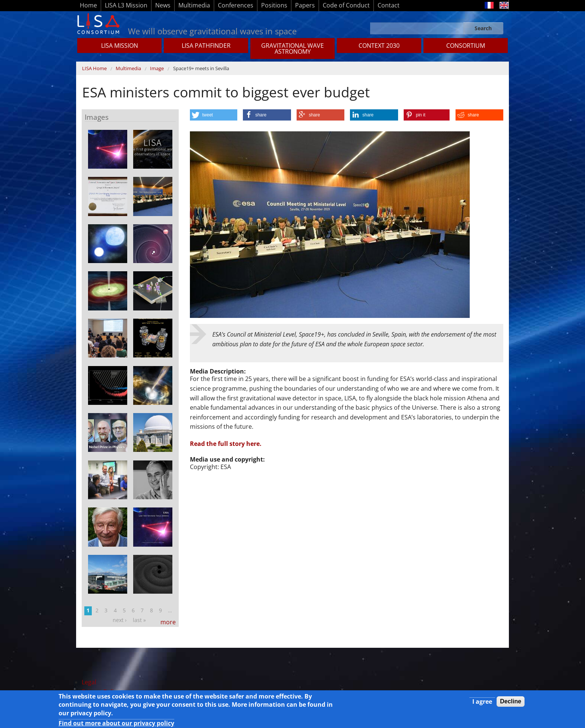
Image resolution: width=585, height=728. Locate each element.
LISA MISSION (120, 46)
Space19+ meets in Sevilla (201, 68)
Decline (511, 701)
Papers (305, 5)
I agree (482, 702)
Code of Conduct (346, 5)
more (168, 622)
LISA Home (94, 68)
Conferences (236, 5)
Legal (89, 682)
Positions (274, 5)
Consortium (466, 46)
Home (88, 5)
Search (483, 28)
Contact (389, 5)
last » (139, 620)
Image (157, 68)
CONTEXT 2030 (379, 46)
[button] (214, 115)
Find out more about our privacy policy (116, 723)
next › (120, 620)
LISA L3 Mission (126, 5)
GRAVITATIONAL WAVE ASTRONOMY (292, 49)
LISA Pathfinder (206, 46)
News (163, 5)
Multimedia (194, 5)
